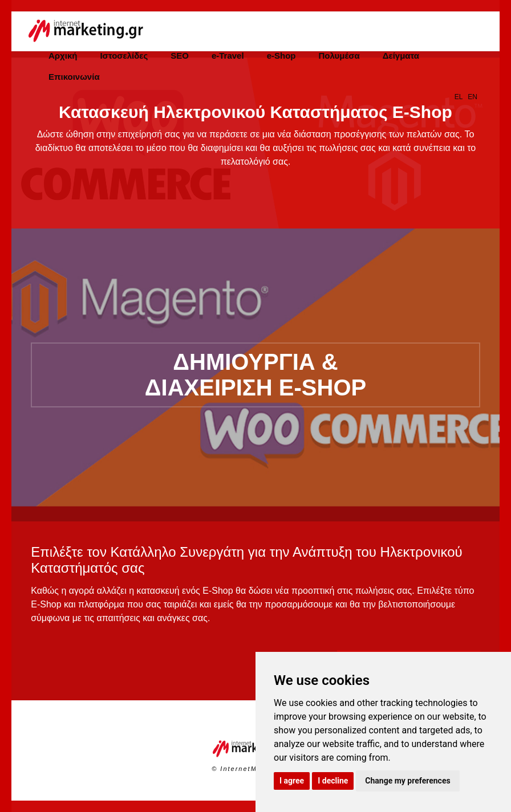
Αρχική (63, 56)
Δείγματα (401, 56)
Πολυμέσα (339, 56)
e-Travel (228, 56)
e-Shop (281, 56)
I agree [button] (292, 781)
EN (473, 97)
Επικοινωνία (74, 77)
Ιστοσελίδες (124, 56)
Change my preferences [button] (407, 781)
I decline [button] (333, 781)
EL (459, 97)
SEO (180, 56)
